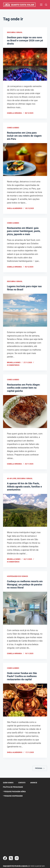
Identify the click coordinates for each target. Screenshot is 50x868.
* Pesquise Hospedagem (13, 796)
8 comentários (13, 365)
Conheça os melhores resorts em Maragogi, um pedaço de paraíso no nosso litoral (25, 584)
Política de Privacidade (13, 787)
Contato (22, 783)
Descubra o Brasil (15, 32)
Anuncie (34, 783)
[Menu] (41, 5)
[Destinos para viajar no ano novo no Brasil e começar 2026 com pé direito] (25, 64)
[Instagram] (17, 858)
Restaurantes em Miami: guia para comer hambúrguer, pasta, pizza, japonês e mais (24, 231)
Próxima (40, 768)
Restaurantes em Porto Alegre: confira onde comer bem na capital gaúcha (24, 388)
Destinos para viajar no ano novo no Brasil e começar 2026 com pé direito (25, 41)
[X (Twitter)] (11, 858)
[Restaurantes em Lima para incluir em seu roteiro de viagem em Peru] (25, 160)
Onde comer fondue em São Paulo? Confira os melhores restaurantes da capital (22, 676)
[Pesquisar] (46, 5)
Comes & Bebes (13, 128)
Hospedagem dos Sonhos (18, 576)
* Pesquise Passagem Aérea (14, 792)
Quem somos (8, 783)
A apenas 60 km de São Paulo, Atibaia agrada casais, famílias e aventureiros (25, 486)
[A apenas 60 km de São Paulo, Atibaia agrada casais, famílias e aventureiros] (25, 510)
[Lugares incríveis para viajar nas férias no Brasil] (25, 310)
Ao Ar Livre (12, 479)
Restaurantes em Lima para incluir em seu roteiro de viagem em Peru (24, 136)
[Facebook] (5, 858)
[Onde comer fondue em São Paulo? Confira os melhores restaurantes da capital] (25, 700)
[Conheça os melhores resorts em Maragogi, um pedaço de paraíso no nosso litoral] (25, 608)
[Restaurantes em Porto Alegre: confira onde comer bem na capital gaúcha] (25, 412)
